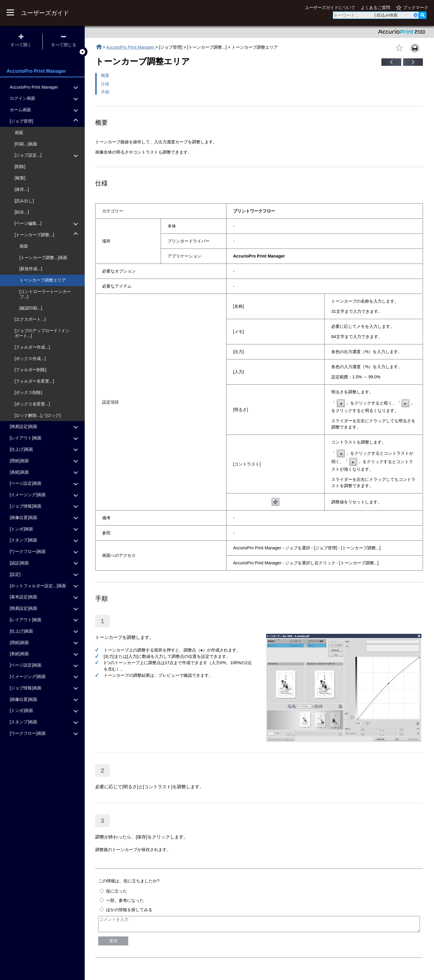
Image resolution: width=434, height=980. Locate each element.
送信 (113, 943)
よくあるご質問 (375, 8)
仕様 (105, 84)
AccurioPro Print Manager (131, 47)
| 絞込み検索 (386, 15)
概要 (105, 75)
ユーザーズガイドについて (330, 8)
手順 (105, 92)
